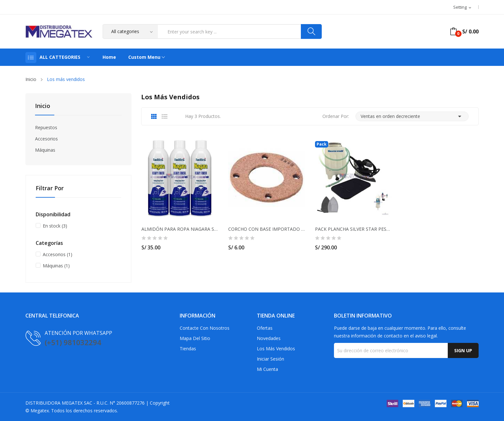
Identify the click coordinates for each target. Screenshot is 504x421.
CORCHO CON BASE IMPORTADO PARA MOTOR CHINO (266, 229)
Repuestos (46, 127)
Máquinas (45, 150)
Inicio (43, 106)
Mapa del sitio (195, 338)
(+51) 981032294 (73, 342)
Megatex (40, 411)
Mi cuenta (267, 369)
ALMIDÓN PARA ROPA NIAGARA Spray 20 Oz (180, 229)
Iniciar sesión (270, 359)
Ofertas (265, 328)
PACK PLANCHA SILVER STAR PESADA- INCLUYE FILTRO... (353, 229)
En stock (55, 226)
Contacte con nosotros (205, 328)
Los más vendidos (276, 349)
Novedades (269, 338)
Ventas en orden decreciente (412, 116)
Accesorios (46, 139)
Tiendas (188, 349)
